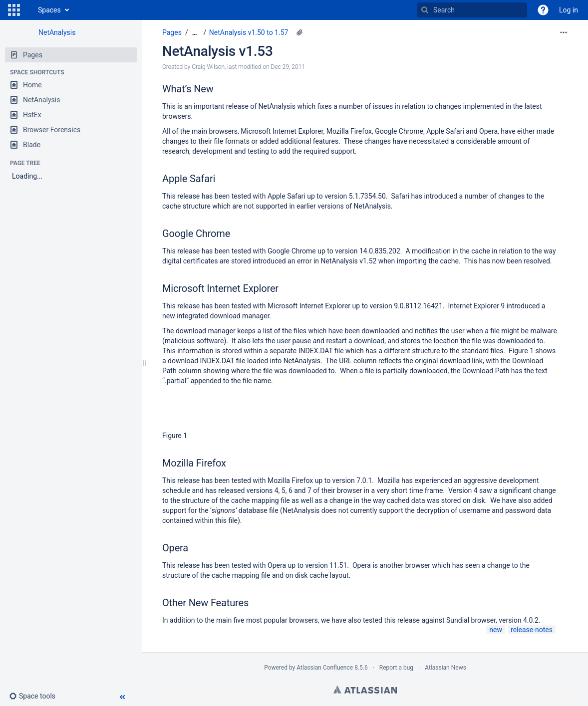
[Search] (425, 10)
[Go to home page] (28, 10)
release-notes (532, 630)
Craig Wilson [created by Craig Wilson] (208, 67)
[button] (14, 10)
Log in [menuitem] (569, 10)
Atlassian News (445, 668)
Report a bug (396, 668)
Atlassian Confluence (325, 668)
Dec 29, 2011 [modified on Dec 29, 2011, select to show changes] (288, 67)
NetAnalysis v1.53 (218, 51)
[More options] (564, 32)
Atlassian (365, 690)
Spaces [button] (49, 10)
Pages (172, 32)
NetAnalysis (57, 32)
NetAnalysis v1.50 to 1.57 (249, 32)
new (496, 630)
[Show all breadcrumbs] (195, 33)
